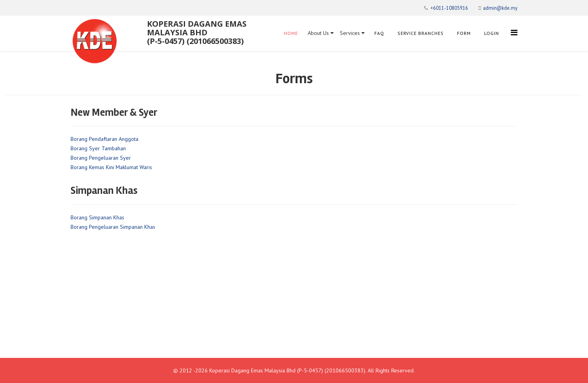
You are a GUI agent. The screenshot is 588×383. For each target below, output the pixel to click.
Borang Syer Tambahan (98, 148)
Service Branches (421, 33)
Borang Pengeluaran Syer (101, 158)
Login (492, 33)
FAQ (379, 33)
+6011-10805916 (449, 8)
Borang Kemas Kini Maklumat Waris (111, 167)
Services (352, 33)
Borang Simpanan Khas (97, 217)
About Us (321, 33)
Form (464, 33)
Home (291, 33)
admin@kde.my (500, 8)
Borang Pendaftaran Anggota (104, 139)
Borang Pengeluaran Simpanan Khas (113, 227)
